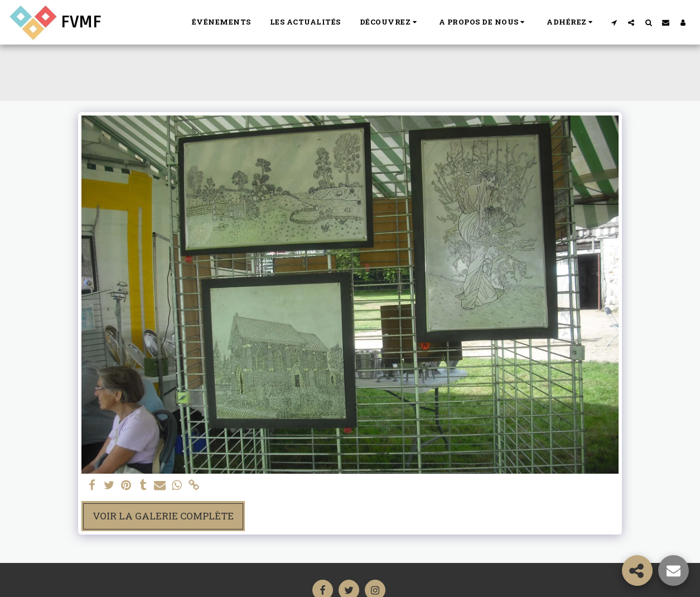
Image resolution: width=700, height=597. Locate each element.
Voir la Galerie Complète (163, 516)
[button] (390, 22)
